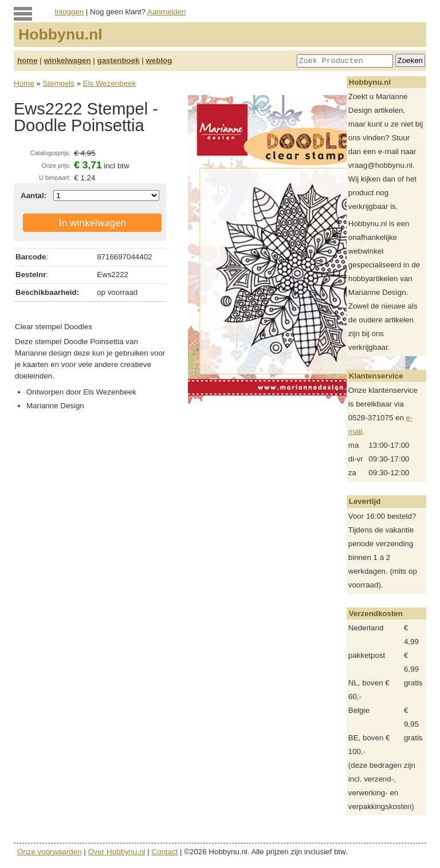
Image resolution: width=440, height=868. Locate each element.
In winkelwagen (92, 223)
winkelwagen (67, 60)
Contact (164, 852)
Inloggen (69, 12)
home (27, 60)
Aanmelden (166, 12)
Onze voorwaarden (50, 852)
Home (24, 83)
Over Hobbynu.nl (117, 852)
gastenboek (119, 60)
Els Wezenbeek (109, 83)
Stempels (58, 83)
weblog (159, 60)
